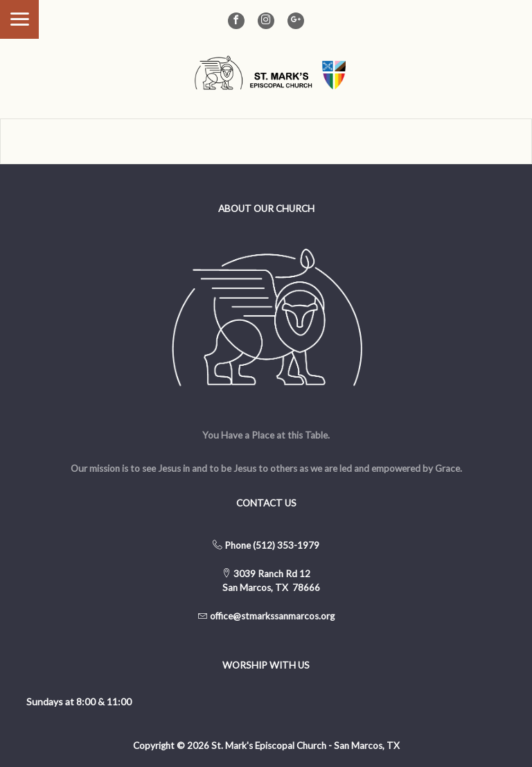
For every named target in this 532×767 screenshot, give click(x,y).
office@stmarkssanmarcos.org (272, 616)
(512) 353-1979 (286, 545)
